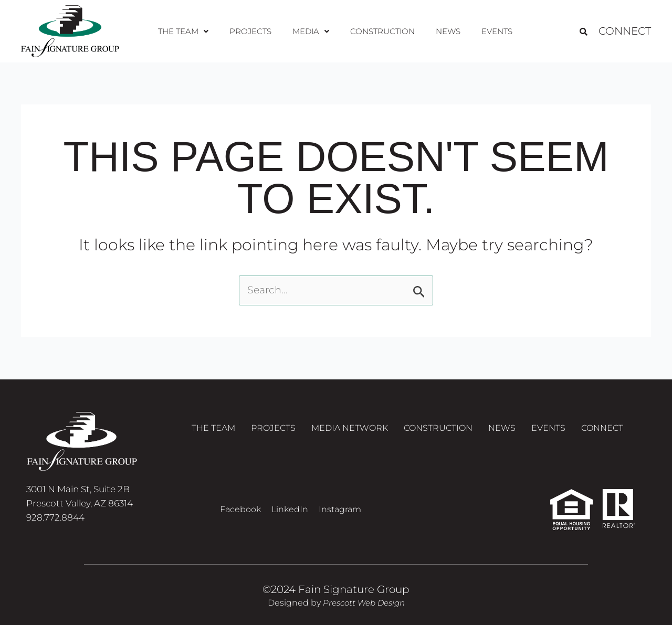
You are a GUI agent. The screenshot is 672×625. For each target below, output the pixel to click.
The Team (189, 31)
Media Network (350, 431)
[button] (189, 31)
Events (491, 31)
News (445, 31)
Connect (625, 31)
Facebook (240, 509)
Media (311, 31)
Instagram (340, 509)
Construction (381, 31)
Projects (254, 31)
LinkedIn (290, 509)
